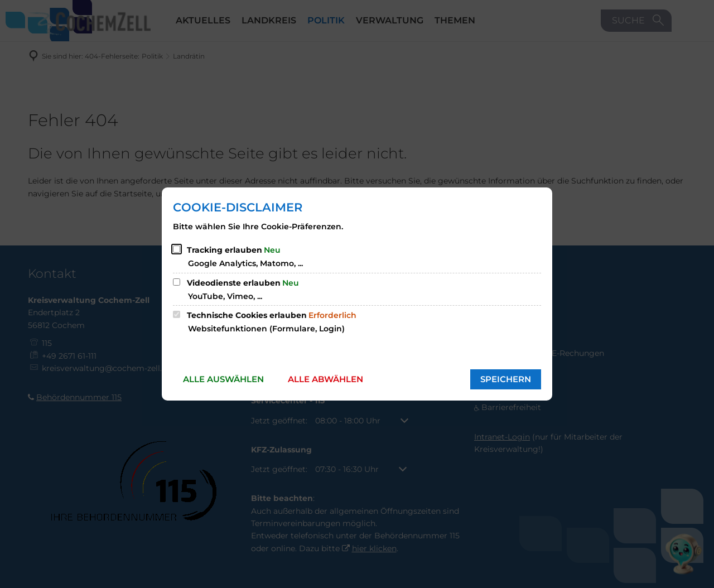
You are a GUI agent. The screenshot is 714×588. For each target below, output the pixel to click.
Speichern (506, 379)
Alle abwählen (325, 379)
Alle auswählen (223, 379)
